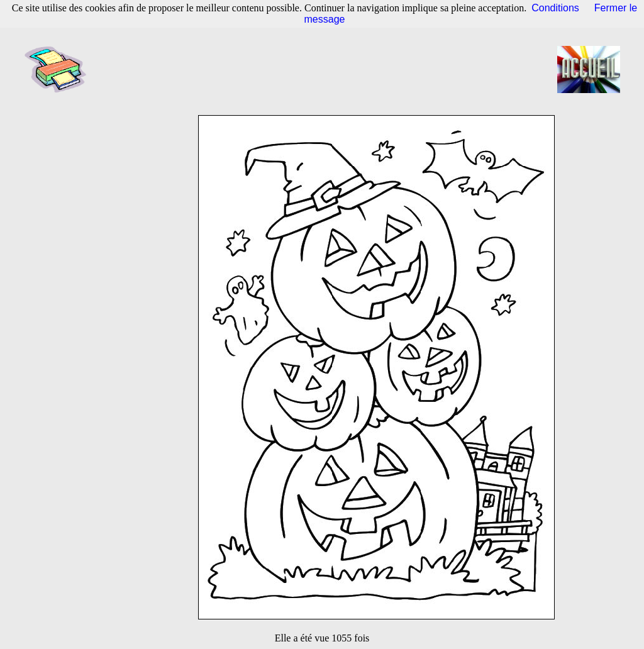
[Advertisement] (326, 69)
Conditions (555, 8)
